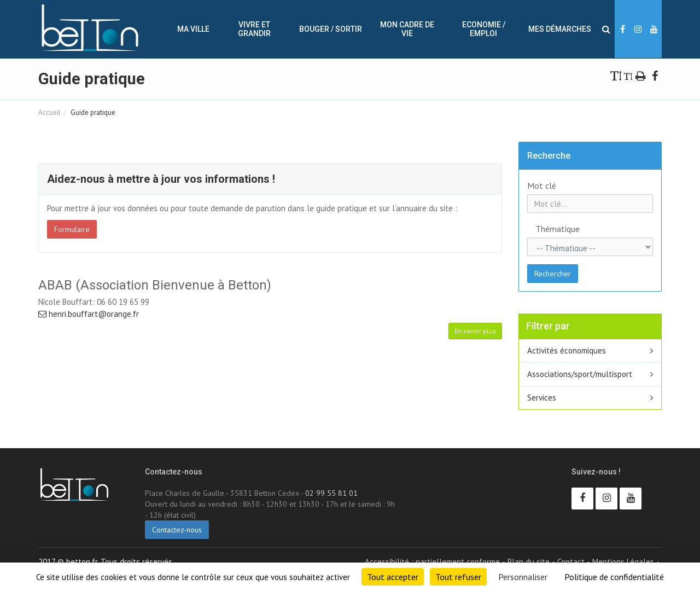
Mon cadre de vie (407, 29)
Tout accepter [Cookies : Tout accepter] (393, 577)
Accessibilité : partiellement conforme (432, 562)
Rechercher (553, 274)
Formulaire (72, 229)
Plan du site (529, 562)
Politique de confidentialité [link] (614, 577)
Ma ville (193, 29)
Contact (571, 562)
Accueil (49, 112)
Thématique (547, 229)
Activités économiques (567, 350)
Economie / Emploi (484, 29)
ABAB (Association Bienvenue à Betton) (155, 285)
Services (542, 398)
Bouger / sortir (331, 29)
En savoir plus (475, 331)
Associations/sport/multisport (580, 374)
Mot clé (542, 186)
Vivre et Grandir (254, 29)
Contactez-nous (177, 530)
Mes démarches (560, 29)
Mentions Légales (623, 562)
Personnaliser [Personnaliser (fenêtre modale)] (523, 577)
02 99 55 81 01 (331, 493)
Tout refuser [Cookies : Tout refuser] (458, 577)
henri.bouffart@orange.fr (89, 314)
